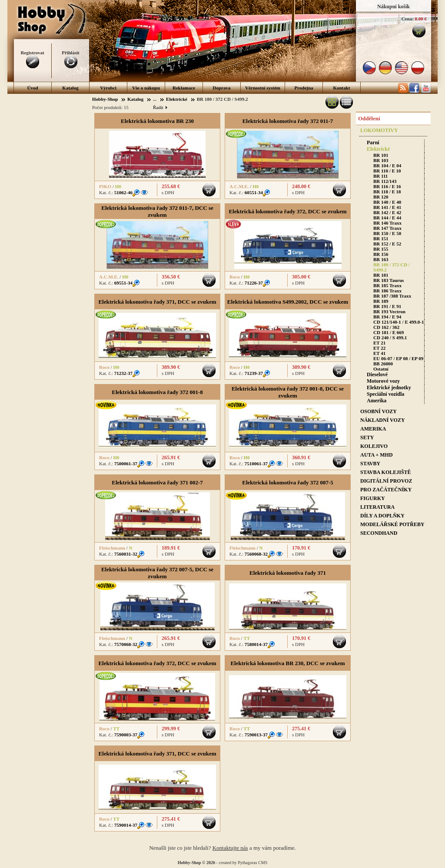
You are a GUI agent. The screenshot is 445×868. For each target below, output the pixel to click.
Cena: (408, 19)
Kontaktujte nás (230, 848)
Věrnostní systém (263, 88)
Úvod (32, 88)
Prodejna (304, 88)
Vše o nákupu (146, 88)
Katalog (70, 88)
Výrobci (108, 88)
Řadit (160, 107)
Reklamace (184, 88)
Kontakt (341, 88)
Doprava (222, 88)
